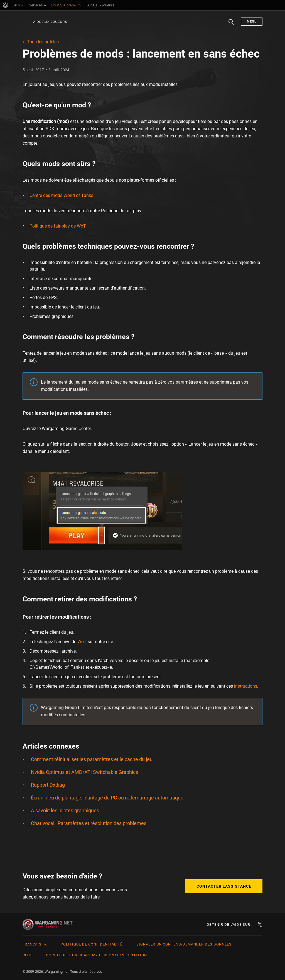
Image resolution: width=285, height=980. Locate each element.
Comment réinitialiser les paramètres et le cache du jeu (92, 759)
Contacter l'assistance (224, 886)
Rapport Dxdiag (48, 785)
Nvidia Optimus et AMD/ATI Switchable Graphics (84, 772)
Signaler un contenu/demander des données (184, 944)
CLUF (27, 955)
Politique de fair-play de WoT (58, 226)
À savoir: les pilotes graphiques (65, 810)
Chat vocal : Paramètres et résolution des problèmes (89, 823)
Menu (252, 22)
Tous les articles (43, 42)
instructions (246, 686)
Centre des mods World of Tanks (61, 195)
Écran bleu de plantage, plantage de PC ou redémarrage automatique (107, 798)
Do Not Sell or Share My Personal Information (96, 955)
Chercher (231, 25)
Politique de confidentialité (92, 944)
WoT (82, 642)
